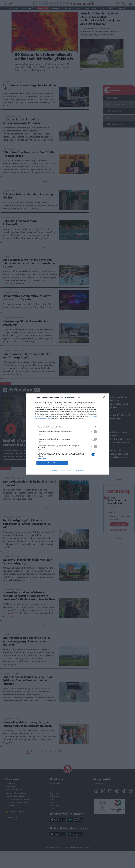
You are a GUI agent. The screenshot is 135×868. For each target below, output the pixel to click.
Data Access (67, 471)
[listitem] (68, 427)
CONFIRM (52, 463)
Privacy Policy (80, 471)
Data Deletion (55, 471)
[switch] (94, 432)
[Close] (105, 398)
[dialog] (68, 434)
